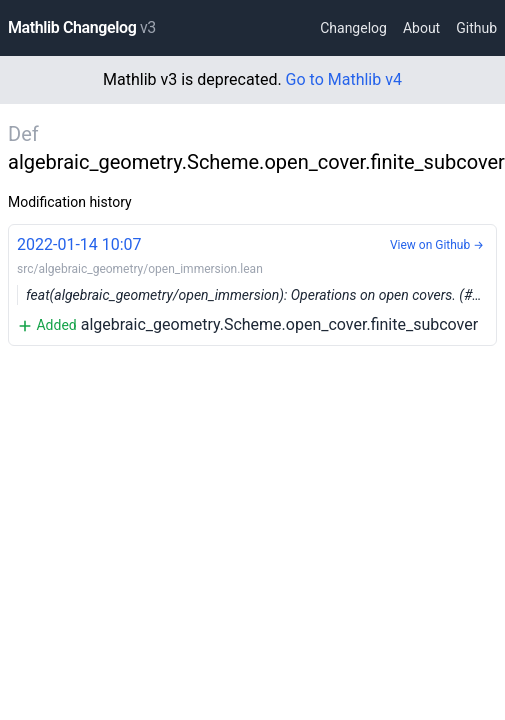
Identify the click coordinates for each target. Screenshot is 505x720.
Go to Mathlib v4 (344, 79)
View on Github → (437, 245)
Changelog (353, 28)
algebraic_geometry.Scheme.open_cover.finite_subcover (257, 283)
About (421, 28)
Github (476, 28)
